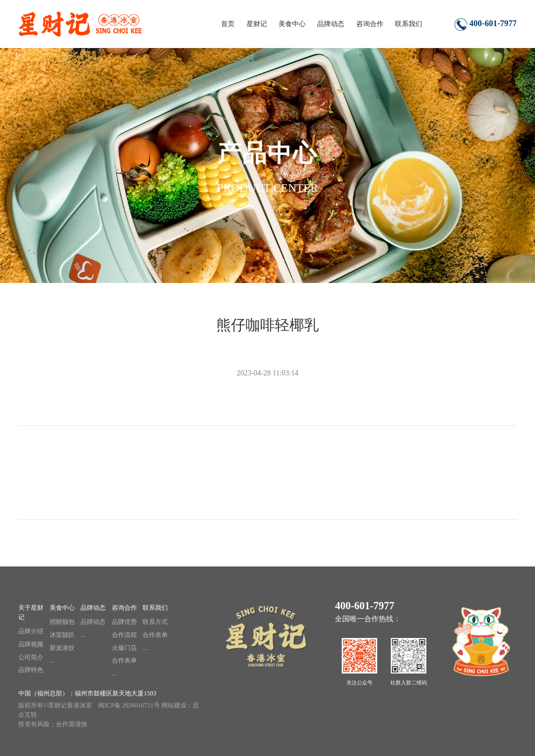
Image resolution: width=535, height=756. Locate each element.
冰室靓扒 (62, 635)
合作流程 (124, 635)
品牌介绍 (31, 631)
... (52, 660)
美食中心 (62, 608)
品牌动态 (93, 608)
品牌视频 (31, 644)
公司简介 (31, 657)
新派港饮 (62, 648)
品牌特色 (31, 670)
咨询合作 (124, 608)
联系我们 (155, 608)
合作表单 (124, 660)
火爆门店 (124, 648)
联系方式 (155, 622)
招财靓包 (62, 622)
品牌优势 (124, 622)
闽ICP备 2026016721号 (129, 705)
